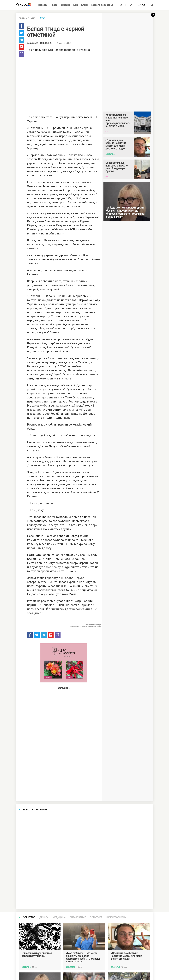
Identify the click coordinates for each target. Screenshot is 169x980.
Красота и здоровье (102, 5)
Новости (43, 5)
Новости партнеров (35, 810)
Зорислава (40, 43)
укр (139, 5)
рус (143, 5)
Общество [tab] (29, 917)
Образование (78, 917)
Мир (76, 5)
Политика (96, 917)
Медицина (59, 917)
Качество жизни (116, 917)
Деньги (44, 917)
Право (54, 5)
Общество (32, 18)
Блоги (84, 5)
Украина (65, 5)
